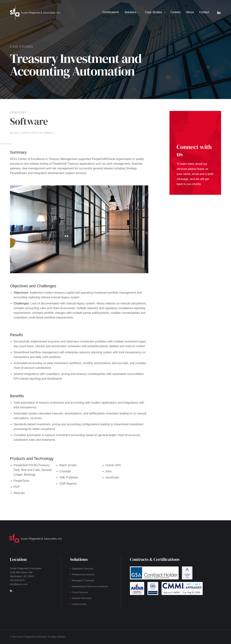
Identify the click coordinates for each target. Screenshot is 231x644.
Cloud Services (80, 592)
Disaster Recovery (82, 598)
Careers (176, 12)
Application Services (83, 569)
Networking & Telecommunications (90, 586)
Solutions (130, 12)
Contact (204, 12)
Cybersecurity (79, 604)
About (190, 12)
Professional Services (83, 574)
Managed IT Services (83, 580)
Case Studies (153, 12)
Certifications (111, 12)
